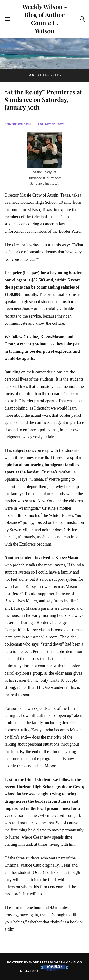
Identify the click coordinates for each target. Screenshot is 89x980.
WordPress (39, 962)
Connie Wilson (18, 124)
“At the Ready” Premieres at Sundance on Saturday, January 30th (43, 99)
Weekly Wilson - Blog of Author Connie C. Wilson (45, 19)
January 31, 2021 (51, 124)
